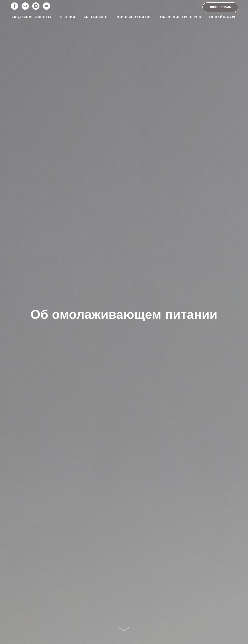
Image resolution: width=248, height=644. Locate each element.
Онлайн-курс (223, 17)
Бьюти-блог (96, 17)
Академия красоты (31, 17)
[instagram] (36, 6)
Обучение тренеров (181, 17)
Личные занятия (134, 17)
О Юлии (67, 17)
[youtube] (46, 6)
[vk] (25, 6)
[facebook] (15, 6)
